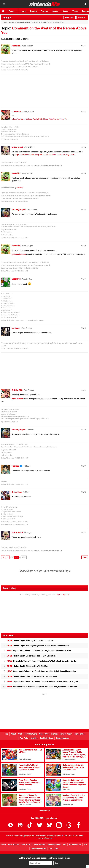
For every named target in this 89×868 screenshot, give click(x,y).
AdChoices (67, 836)
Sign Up (66, 594)
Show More (45, 810)
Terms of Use (80, 734)
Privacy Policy (66, 734)
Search (82, 18)
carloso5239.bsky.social (54, 165)
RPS (57, 849)
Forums (7, 18)
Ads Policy (24, 738)
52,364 (84, 173)
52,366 (84, 246)
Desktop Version (63, 738)
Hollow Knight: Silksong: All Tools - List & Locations (32, 656)
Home (5, 22)
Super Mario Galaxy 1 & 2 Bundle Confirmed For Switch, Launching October (41, 671)
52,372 (84, 492)
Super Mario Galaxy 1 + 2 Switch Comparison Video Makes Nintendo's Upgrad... (43, 681)
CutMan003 (17, 112)
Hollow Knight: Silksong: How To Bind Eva (28, 666)
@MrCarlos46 (17, 399)
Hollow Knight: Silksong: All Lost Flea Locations (30, 640)
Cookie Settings (47, 738)
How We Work (31, 734)
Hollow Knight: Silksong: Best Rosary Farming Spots (32, 676)
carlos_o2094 (35, 165)
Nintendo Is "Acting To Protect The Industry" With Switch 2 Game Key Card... (42, 661)
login (30, 571)
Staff (20, 734)
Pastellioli (16, 46)
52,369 (84, 390)
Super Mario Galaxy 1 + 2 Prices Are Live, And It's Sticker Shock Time (39, 651)
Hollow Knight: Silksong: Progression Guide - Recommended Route (38, 646)
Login (58, 594)
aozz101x (16, 279)
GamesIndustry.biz (39, 849)
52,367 (84, 279)
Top (6, 734)
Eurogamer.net (75, 845)
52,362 (84, 112)
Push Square (14, 845)
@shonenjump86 (19, 254)
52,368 (84, 328)
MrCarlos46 (17, 147)
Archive (34, 738)
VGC (86, 845)
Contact (54, 734)
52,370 (84, 430)
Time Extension (39, 845)
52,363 (84, 147)
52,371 (84, 466)
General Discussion (23, 22)
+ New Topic (69, 18)
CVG (51, 849)
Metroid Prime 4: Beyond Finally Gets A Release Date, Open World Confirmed (42, 687)
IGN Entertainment (39, 836)
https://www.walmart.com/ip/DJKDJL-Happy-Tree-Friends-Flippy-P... (39, 119)
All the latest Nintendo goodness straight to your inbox (45, 858)
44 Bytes (57, 836)
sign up (41, 571)
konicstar (16, 328)
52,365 (84, 209)
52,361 (84, 46)
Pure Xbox (26, 845)
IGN (65, 845)
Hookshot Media (17, 836)
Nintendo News (54, 845)
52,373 (84, 532)
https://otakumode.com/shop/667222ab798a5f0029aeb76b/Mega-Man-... (46, 155)
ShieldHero (17, 492)
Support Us (44, 734)
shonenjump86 (19, 209)
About (13, 734)
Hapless (15, 466)
